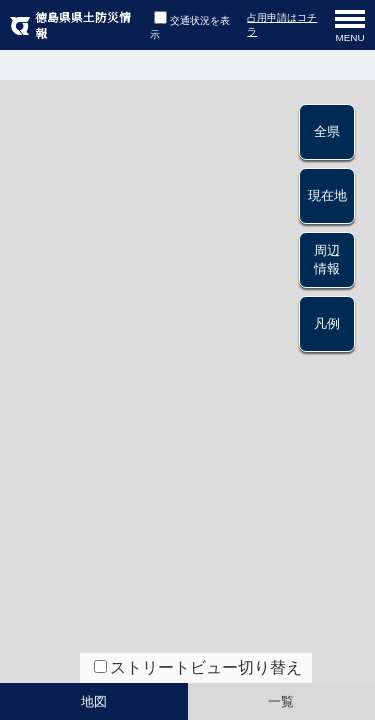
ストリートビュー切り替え (206, 667)
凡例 (327, 323)
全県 (327, 131)
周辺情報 (327, 259)
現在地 (327, 195)
